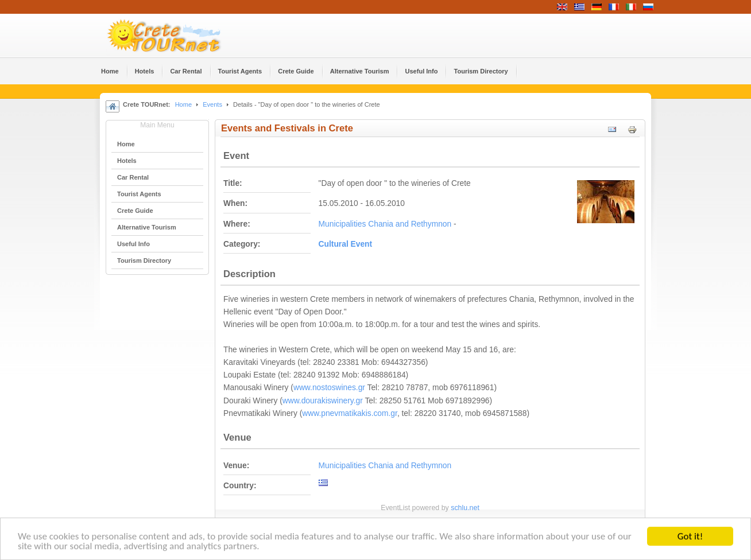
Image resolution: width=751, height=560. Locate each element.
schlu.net (465, 508)
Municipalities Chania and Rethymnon (385, 224)
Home (183, 104)
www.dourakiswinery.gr (323, 401)
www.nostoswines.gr (329, 388)
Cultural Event (346, 244)
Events (212, 104)
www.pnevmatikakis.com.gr (350, 413)
